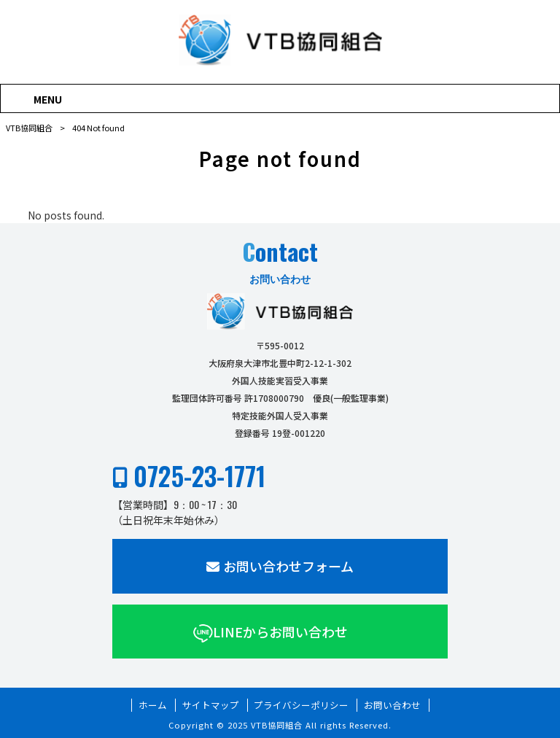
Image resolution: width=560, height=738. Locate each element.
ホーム (153, 705)
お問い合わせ (392, 705)
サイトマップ (211, 705)
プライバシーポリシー (301, 705)
